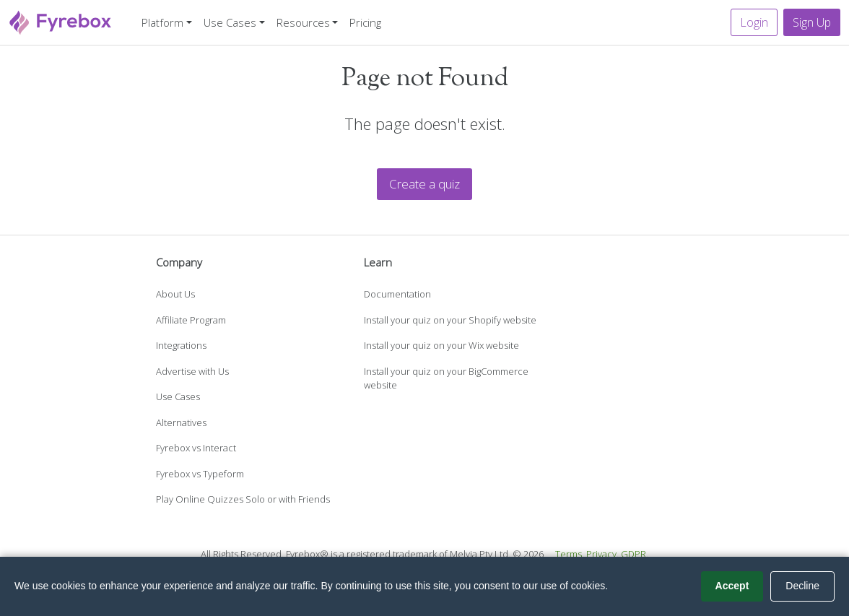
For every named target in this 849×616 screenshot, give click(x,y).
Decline (802, 586)
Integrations (181, 345)
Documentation (397, 294)
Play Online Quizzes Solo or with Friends (243, 499)
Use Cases (178, 396)
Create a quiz (425, 184)
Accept (732, 586)
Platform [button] (162, 22)
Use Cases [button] (230, 22)
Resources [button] (303, 22)
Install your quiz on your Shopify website (450, 320)
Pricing (365, 22)
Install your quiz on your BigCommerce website (446, 378)
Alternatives (181, 422)
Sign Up (812, 22)
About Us (175, 294)
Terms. (570, 554)
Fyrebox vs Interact (196, 448)
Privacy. (602, 554)
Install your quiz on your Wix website (441, 345)
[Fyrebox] (61, 21)
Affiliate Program (191, 320)
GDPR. (635, 554)
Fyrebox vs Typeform (200, 474)
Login (754, 22)
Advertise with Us (192, 371)
